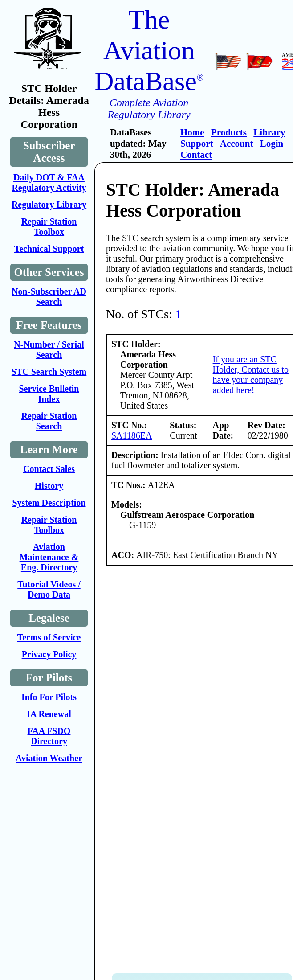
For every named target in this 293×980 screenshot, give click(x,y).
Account (237, 144)
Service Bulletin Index (49, 394)
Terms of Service (49, 637)
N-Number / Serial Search (49, 350)
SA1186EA (132, 435)
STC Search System (49, 372)
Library (269, 132)
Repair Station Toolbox (49, 227)
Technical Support (49, 249)
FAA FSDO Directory (49, 736)
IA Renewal (49, 714)
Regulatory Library (49, 205)
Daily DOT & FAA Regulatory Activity (49, 182)
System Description (49, 503)
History (49, 486)
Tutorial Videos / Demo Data (49, 589)
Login (272, 144)
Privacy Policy (49, 654)
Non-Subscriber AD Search (49, 297)
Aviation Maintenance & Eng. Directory (49, 557)
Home (192, 132)
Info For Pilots (49, 697)
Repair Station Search (49, 421)
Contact (196, 155)
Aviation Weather (49, 758)
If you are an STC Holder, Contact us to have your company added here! (251, 375)
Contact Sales (49, 469)
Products (229, 132)
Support (197, 144)
